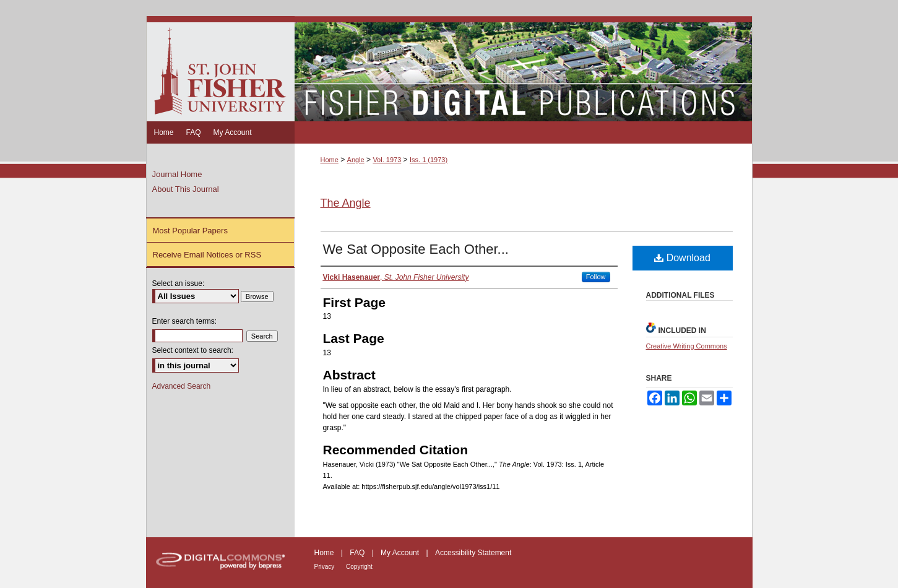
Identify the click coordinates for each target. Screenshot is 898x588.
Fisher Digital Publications (523, 69)
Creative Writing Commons (687, 346)
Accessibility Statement (473, 553)
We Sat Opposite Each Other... (416, 249)
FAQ (358, 553)
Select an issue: (179, 283)
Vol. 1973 (387, 160)
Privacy (326, 567)
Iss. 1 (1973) (429, 160)
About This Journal (186, 189)
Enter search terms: (185, 321)
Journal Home (177, 174)
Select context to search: (193, 350)
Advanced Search (182, 386)
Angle (356, 160)
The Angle (346, 203)
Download (682, 258)
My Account (401, 553)
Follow (596, 277)
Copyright (359, 567)
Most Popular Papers (190, 231)
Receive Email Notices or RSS (207, 255)
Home (330, 160)
